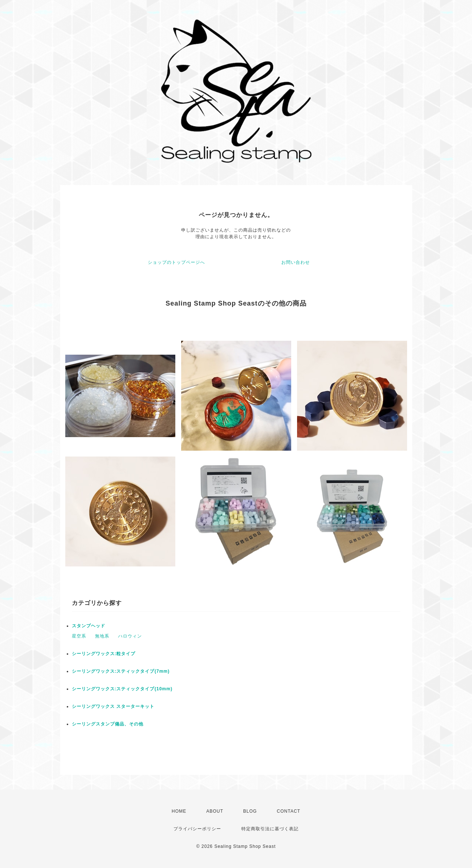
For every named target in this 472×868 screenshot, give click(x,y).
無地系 (102, 636)
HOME (179, 811)
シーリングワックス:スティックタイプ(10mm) (122, 689)
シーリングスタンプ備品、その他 (108, 724)
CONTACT (289, 811)
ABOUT (215, 811)
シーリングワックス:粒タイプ (104, 654)
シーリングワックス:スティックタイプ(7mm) (121, 671)
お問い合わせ (296, 262)
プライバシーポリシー (197, 829)
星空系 (79, 636)
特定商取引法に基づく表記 (270, 829)
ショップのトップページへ (176, 262)
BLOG (250, 811)
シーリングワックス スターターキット (113, 706)
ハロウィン (130, 636)
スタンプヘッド (89, 626)
